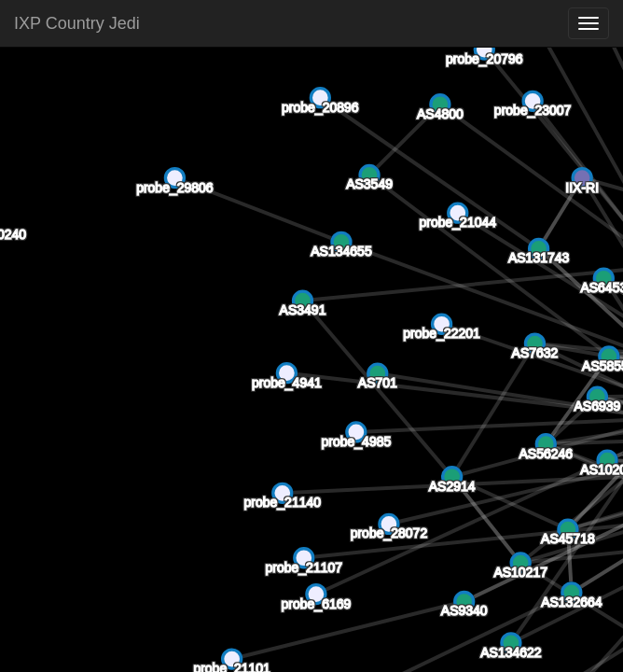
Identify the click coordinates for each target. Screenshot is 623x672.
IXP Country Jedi (77, 23)
